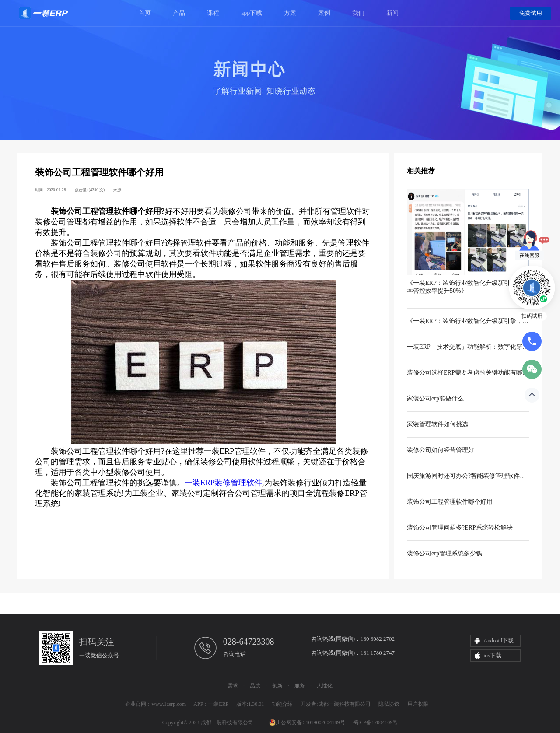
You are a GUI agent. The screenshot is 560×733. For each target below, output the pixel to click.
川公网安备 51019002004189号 (307, 722)
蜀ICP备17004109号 (376, 722)
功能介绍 (282, 704)
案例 (324, 13)
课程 (213, 13)
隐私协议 (389, 704)
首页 (145, 13)
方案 (290, 13)
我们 (358, 13)
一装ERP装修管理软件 (223, 483)
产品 (179, 13)
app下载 (252, 13)
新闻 (392, 13)
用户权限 (418, 704)
